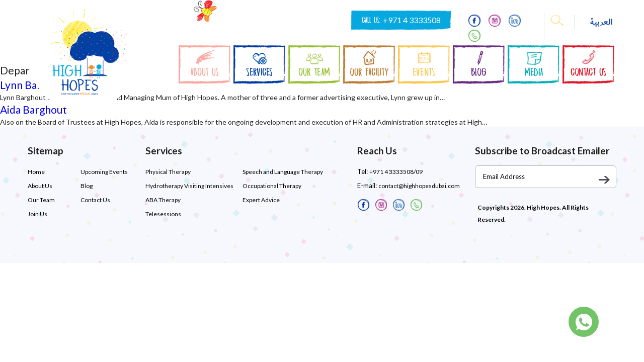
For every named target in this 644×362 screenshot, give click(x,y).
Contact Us (95, 200)
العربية (601, 22)
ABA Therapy (163, 200)
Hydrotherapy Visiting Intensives (189, 186)
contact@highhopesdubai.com (419, 186)
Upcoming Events (104, 172)
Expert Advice (261, 200)
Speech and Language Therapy (283, 172)
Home (36, 172)
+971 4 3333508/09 (396, 172)
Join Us (37, 214)
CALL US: (401, 20)
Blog (87, 186)
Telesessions (163, 214)
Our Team (41, 200)
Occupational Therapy (272, 186)
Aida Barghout (33, 109)
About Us (40, 186)
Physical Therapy (168, 172)
